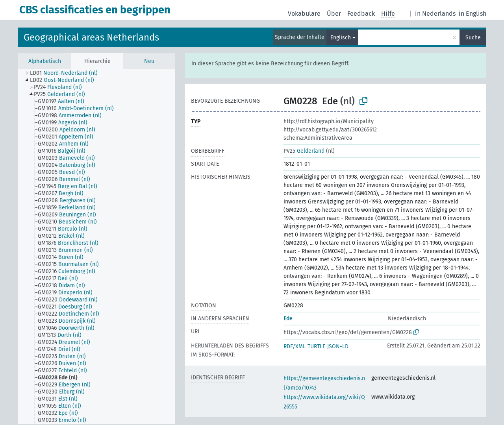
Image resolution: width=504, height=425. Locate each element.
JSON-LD (338, 346)
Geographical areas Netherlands (91, 37)
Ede (288, 319)
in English (472, 14)
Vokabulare (304, 14)
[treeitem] (67, 73)
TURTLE (316, 346)
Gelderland (304, 151)
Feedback (361, 14)
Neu (149, 61)
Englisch (341, 38)
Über (334, 14)
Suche (473, 38)
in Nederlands (435, 14)
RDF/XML (295, 346)
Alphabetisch (45, 61)
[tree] (96, 247)
